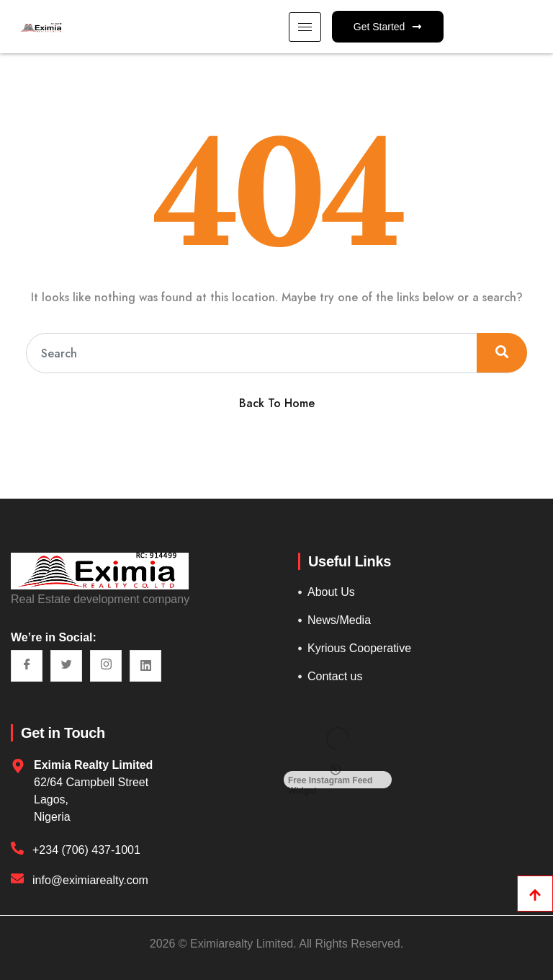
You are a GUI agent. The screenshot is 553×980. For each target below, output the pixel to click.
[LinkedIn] (145, 666)
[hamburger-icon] (305, 27)
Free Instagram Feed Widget (330, 780)
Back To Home (277, 403)
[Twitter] (66, 666)
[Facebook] (27, 666)
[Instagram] (106, 666)
